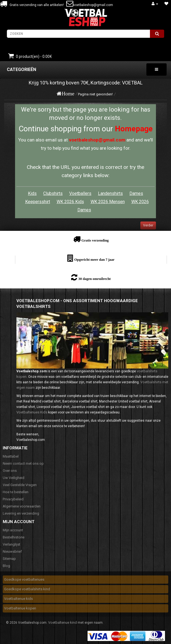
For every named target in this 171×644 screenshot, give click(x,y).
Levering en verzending (21, 513)
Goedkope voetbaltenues (24, 579)
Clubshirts (53, 193)
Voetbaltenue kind (63, 622)
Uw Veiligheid (14, 478)
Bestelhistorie (14, 537)
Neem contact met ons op (23, 463)
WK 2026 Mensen (108, 202)
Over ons (10, 471)
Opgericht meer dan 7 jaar (94, 259)
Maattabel (11, 456)
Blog (6, 566)
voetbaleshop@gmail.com (93, 5)
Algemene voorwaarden (22, 506)
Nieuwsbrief (12, 551)
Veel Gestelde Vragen (20, 485)
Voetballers (80, 193)
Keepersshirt (38, 202)
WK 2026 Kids (70, 202)
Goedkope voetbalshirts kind (27, 589)
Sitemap (9, 559)
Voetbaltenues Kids (32, 412)
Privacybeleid (13, 499)
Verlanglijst (11, 544)
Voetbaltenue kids (18, 599)
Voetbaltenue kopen (20, 608)
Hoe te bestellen (16, 492)
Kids (32, 193)
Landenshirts (110, 193)
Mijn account (13, 530)
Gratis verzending (95, 240)
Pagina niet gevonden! (95, 94)
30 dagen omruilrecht (94, 279)
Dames (136, 193)
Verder (148, 225)
